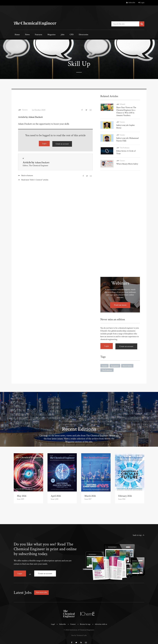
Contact (73, 620)
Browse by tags (85, 620)
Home (16, 35)
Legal (52, 620)
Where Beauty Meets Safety (127, 162)
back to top (137, 532)
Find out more (120, 303)
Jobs (56, 35)
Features (35, 35)
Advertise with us (102, 620)
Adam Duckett (43, 162)
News (25, 35)
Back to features (27, 175)
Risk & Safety (129, 363)
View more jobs (42, 589)
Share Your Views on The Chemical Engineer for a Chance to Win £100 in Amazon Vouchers (126, 111)
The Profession (125, 147)
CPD (63, 35)
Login (141, 3)
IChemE (123, 104)
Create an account (62, 143)
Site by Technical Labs (79, 631)
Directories (73, 35)
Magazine (46, 35)
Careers (25, 110)
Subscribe (131, 3)
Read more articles (35, 180)
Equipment (116, 363)
